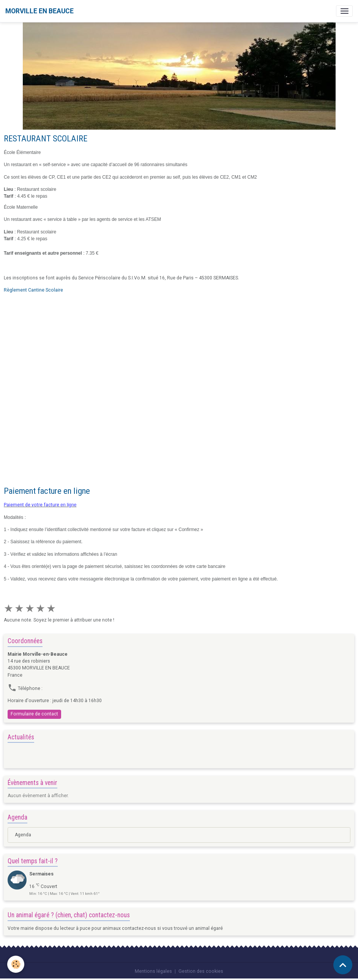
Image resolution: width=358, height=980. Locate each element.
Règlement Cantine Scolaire (33, 290)
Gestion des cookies (201, 971)
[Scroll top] (343, 965)
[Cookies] (16, 964)
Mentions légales (153, 971)
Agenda (23, 835)
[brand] (39, 11)
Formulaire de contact (34, 714)
